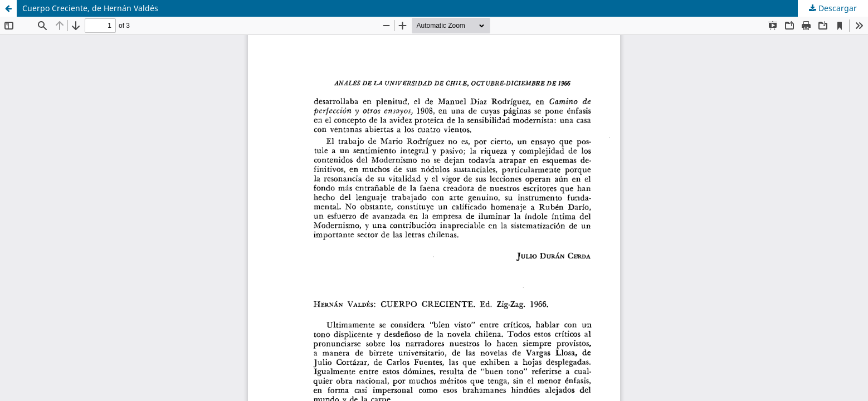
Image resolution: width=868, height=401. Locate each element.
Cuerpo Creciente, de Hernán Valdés (90, 8)
